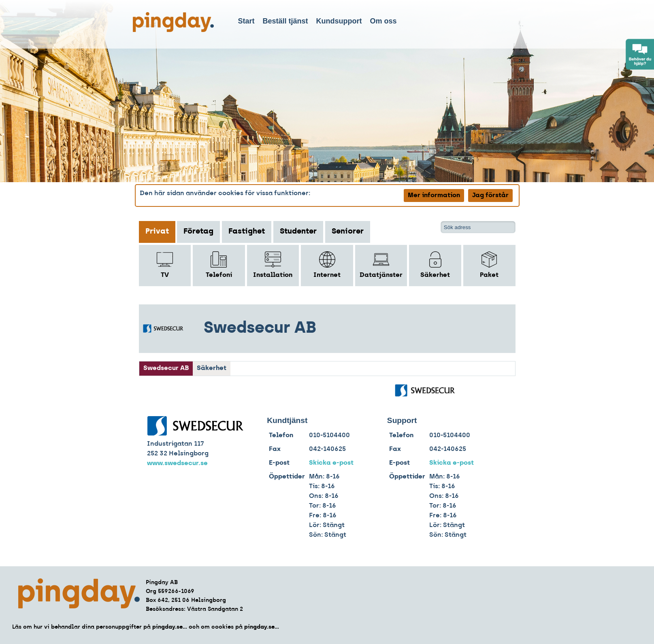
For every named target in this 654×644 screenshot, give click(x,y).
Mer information (434, 196)
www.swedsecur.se (177, 463)
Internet (327, 265)
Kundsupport (339, 21)
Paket (489, 265)
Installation (273, 265)
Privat (157, 232)
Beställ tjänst (285, 21)
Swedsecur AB (166, 368)
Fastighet (247, 232)
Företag (198, 232)
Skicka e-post (331, 463)
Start (246, 21)
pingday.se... (170, 627)
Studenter (298, 232)
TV (165, 265)
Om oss (383, 21)
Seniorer (348, 232)
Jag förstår (490, 196)
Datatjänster (381, 265)
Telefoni (219, 265)
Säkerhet (435, 265)
